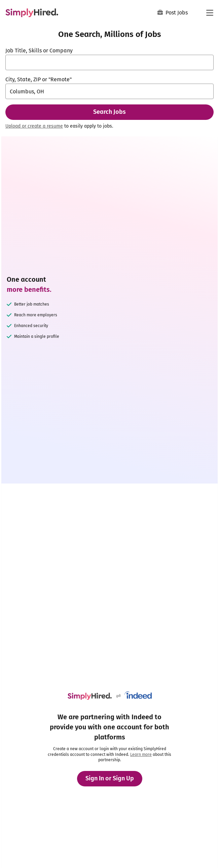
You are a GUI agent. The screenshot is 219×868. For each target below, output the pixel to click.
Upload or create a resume (34, 126)
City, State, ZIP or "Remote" (39, 79)
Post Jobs (173, 13)
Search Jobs (109, 112)
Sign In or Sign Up (110, 778)
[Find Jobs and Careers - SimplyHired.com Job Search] (32, 13)
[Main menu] (210, 13)
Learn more (141, 755)
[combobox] (109, 62)
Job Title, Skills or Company (39, 51)
